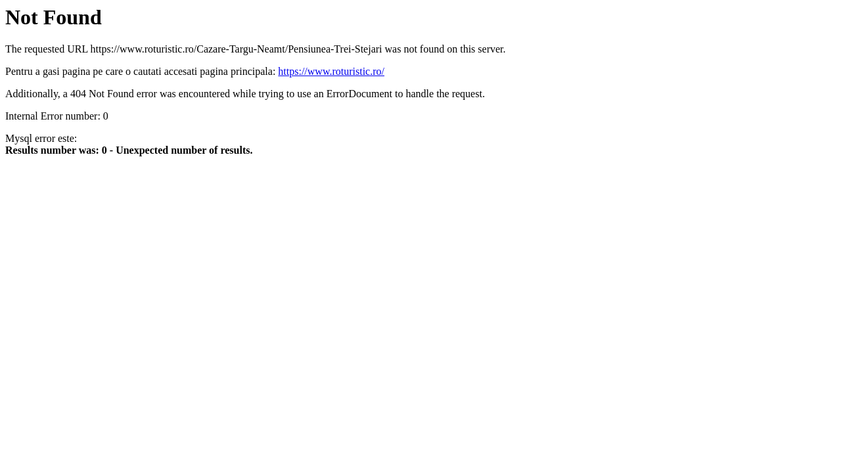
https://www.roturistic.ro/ (331, 71)
